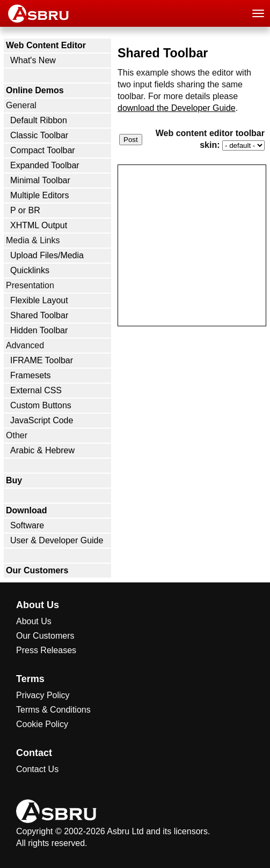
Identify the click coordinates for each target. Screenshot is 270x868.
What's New (33, 60)
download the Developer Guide (177, 108)
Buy (14, 480)
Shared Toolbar (39, 315)
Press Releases (46, 650)
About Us (34, 621)
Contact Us (37, 769)
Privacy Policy (43, 695)
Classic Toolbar (39, 135)
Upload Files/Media (47, 255)
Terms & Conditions (53, 710)
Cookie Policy (42, 724)
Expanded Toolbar (45, 165)
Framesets (31, 375)
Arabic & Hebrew (42, 450)
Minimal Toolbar (40, 180)
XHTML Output (39, 225)
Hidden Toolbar (39, 330)
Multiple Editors (39, 195)
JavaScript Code (42, 420)
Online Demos (35, 90)
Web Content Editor (46, 45)
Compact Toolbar (43, 150)
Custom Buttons (41, 405)
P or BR (25, 210)
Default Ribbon (39, 120)
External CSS (36, 390)
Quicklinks (30, 270)
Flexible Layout (39, 300)
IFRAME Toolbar (42, 360)
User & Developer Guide (57, 540)
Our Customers (37, 570)
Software (27, 525)
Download (26, 510)
